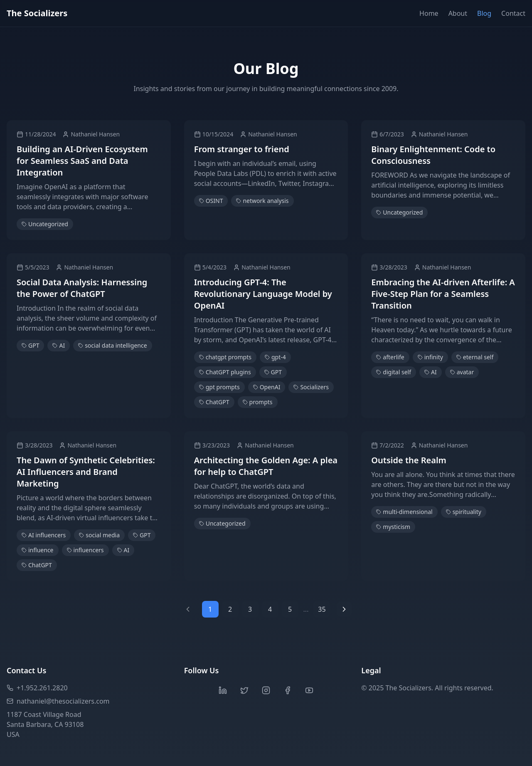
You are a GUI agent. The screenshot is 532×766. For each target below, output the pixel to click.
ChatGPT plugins (225, 372)
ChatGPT (214, 402)
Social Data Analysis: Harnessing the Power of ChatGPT (82, 288)
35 (322, 609)
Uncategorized (45, 224)
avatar (462, 372)
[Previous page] (188, 609)
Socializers (311, 387)
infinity (430, 357)
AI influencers (44, 535)
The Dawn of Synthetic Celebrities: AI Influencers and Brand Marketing (86, 472)
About (458, 13)
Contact (513, 13)
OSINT (211, 201)
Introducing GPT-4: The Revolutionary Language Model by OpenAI (263, 294)
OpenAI (267, 387)
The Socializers (37, 13)
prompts (258, 402)
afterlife (390, 357)
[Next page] (344, 609)
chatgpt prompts (225, 357)
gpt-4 (275, 357)
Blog (484, 13)
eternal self (475, 357)
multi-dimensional (404, 512)
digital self (394, 372)
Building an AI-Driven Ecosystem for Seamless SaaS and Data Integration (82, 161)
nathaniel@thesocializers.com (58, 701)
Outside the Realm (409, 460)
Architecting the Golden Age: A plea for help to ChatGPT (266, 466)
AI (59, 345)
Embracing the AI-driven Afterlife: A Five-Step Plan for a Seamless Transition (443, 294)
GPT (30, 345)
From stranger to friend (242, 149)
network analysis (262, 201)
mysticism (393, 527)
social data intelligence (112, 345)
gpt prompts (219, 387)
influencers (85, 550)
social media (99, 535)
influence (38, 550)
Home (429, 13)
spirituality (464, 512)
